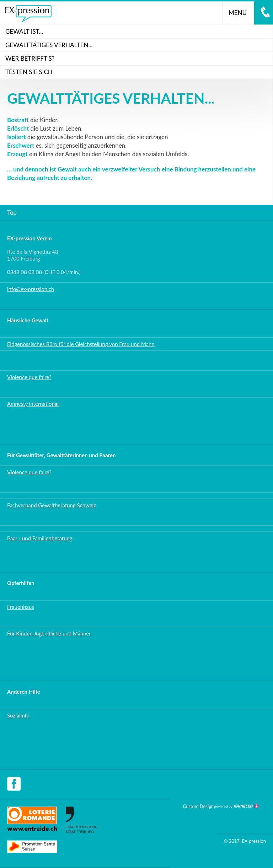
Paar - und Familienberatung (40, 538)
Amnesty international (33, 404)
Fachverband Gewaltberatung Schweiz (52, 505)
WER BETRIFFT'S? (30, 58)
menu (240, 13)
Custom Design (198, 806)
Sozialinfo (18, 715)
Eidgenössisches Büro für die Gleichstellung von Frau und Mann (81, 344)
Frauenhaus (21, 607)
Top (12, 212)
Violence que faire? (29, 377)
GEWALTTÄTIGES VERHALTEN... (49, 45)
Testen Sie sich (29, 72)
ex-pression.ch (28, 13)
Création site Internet (236, 806)
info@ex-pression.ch (31, 289)
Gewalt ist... (24, 31)
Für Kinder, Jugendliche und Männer (49, 633)
